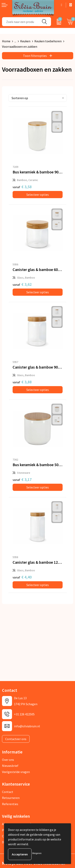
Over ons (8, 760)
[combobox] (20, 22)
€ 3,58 (22, 187)
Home (6, 41)
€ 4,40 (22, 577)
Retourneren (11, 798)
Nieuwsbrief (10, 766)
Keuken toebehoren (48, 41)
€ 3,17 (22, 479)
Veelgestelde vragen (16, 772)
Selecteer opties (38, 195)
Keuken (25, 41)
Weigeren (37, 853)
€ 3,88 (22, 382)
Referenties (10, 804)
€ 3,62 (22, 284)
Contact (8, 792)
